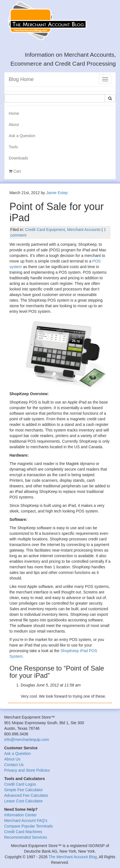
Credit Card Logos (20, 784)
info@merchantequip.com (27, 740)
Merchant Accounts (84, 230)
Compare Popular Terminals (28, 826)
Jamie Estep (57, 193)
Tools (13, 147)
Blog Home (21, 79)
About (14, 125)
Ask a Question (22, 136)
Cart (15, 171)
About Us (12, 759)
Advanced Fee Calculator (26, 795)
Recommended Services (26, 837)
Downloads (18, 158)
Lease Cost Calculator (24, 801)
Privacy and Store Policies (27, 770)
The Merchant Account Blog (73, 857)
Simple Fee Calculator (24, 790)
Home (14, 113)
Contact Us (14, 765)
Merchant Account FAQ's (26, 821)
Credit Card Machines (23, 832)
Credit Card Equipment (45, 230)
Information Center (20, 815)
